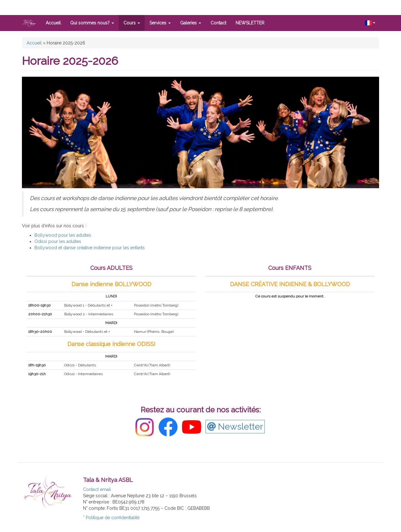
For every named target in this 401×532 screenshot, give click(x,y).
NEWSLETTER (250, 23)
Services (160, 23)
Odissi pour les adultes (58, 241)
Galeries (191, 23)
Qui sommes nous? (92, 23)
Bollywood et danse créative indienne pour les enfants (90, 248)
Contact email (97, 489)
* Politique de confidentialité (111, 518)
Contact (218, 23)
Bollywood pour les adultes (63, 235)
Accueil (53, 23)
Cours (132, 23)
